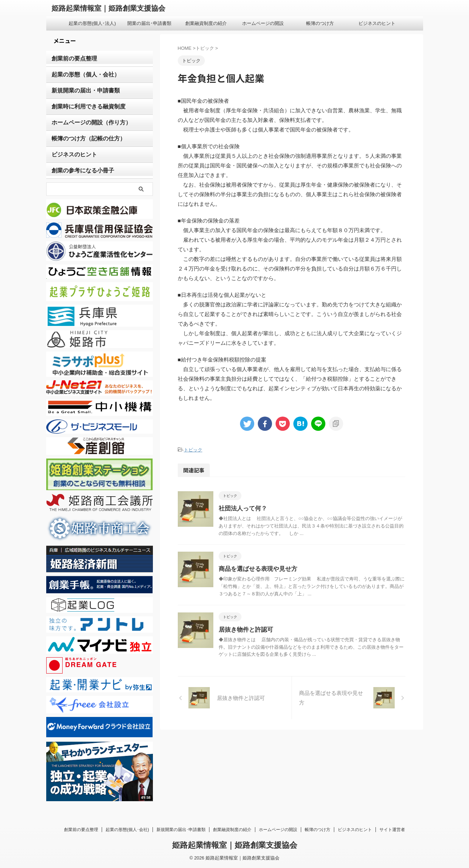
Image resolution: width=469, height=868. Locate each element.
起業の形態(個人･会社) (127, 830)
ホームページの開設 (263, 23)
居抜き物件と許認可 (244, 629)
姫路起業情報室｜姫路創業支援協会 (108, 8)
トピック (193, 449)
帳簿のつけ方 (320, 23)
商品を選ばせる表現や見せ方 (256, 568)
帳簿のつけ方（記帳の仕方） (84, 139)
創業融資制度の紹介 (206, 23)
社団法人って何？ (241, 508)
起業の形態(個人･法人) (92, 23)
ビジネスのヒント (377, 23)
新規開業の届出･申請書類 (181, 830)
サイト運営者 (392, 830)
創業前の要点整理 (71, 59)
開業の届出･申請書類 (149, 23)
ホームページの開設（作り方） (86, 123)
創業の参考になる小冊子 (79, 171)
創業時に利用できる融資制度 (84, 107)
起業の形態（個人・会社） (81, 75)
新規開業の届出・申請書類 (81, 91)
